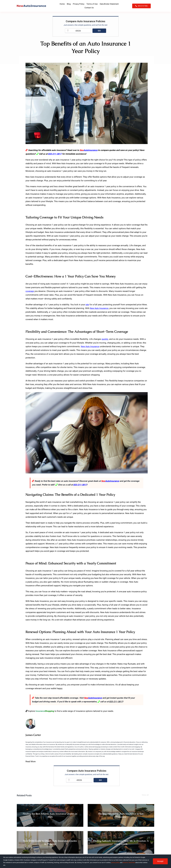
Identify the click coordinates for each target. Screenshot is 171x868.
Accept (160, 861)
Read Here (132, 863)
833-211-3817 (55, 154)
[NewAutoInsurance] (31, 6)
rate (87, 305)
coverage (30, 291)
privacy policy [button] (115, 863)
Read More (31, 762)
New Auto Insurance (99, 308)
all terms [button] (125, 863)
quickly (105, 339)
